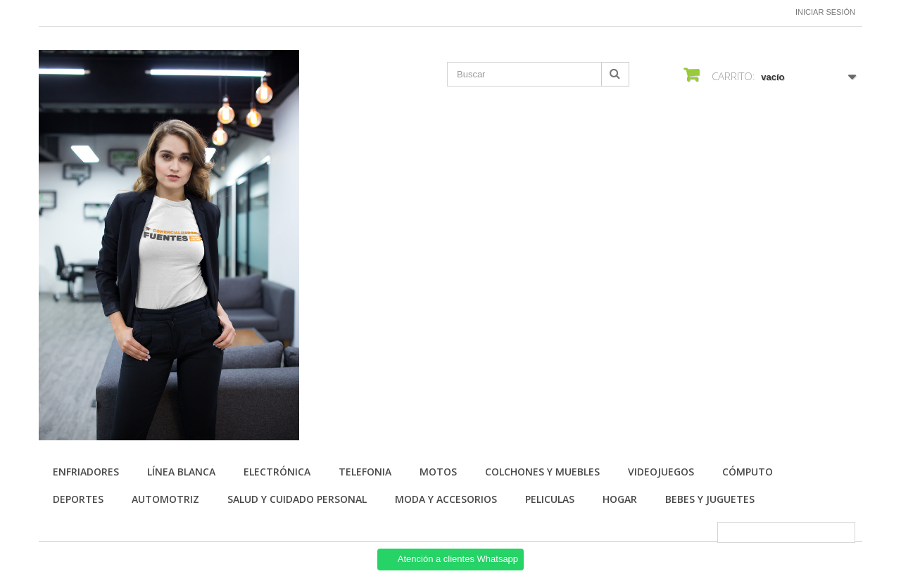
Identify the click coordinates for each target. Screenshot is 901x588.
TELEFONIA (365, 472)
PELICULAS (550, 499)
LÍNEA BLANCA (181, 472)
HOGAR (620, 499)
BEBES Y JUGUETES (710, 499)
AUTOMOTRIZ (165, 499)
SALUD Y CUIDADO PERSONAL (297, 499)
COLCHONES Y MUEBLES (542, 472)
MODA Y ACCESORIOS (446, 499)
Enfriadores (86, 472)
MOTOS (438, 472)
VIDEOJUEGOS (661, 472)
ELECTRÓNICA (277, 472)
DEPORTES (78, 499)
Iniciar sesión (825, 12)
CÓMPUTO (748, 472)
